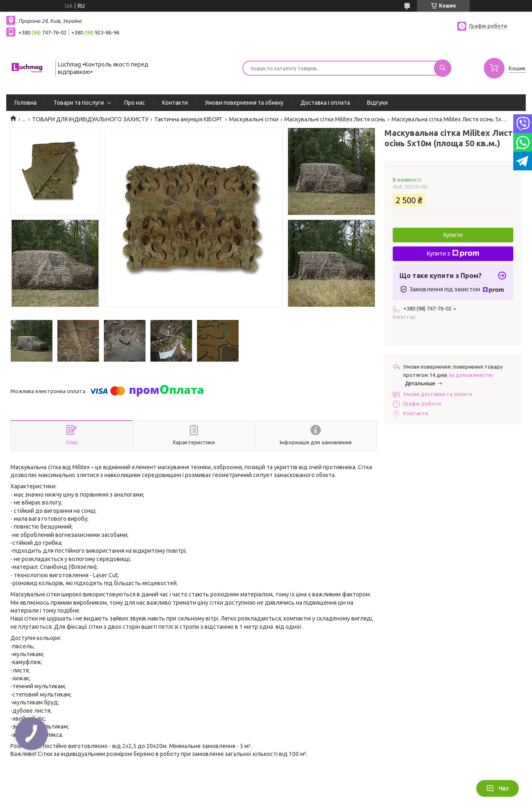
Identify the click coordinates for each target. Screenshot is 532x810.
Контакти (175, 103)
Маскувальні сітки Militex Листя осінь (335, 119)
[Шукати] (443, 68)
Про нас (135, 103)
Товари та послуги (79, 103)
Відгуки (377, 103)
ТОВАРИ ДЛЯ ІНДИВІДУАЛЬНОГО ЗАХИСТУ (90, 119)
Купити (453, 235)
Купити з (453, 254)
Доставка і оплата (325, 103)
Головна (26, 103)
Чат (498, 788)
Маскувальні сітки (254, 119)
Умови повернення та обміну (244, 103)
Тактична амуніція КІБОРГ (188, 119)
